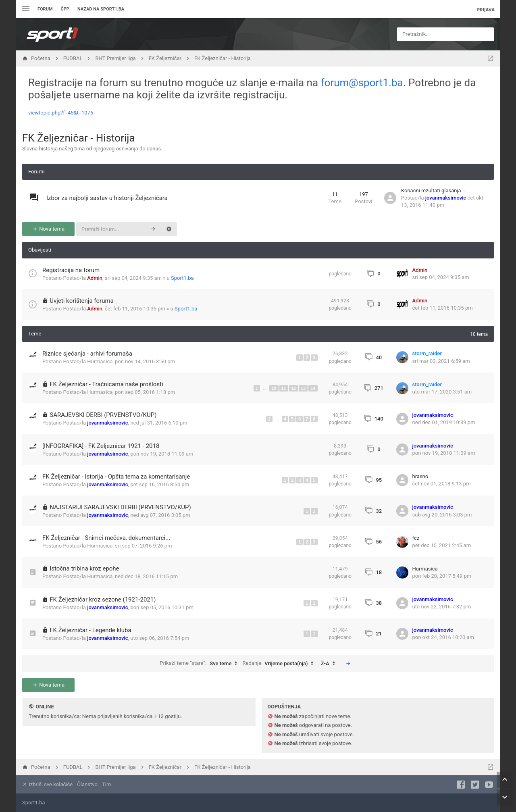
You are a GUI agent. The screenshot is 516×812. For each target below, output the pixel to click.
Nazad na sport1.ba (101, 9)
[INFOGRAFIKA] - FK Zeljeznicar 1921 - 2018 (101, 446)
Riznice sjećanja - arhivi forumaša (87, 354)
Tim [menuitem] (106, 784)
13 (303, 388)
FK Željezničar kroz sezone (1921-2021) (103, 600)
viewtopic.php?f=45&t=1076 (61, 113)
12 (293, 388)
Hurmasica (100, 361)
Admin (95, 278)
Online (45, 707)
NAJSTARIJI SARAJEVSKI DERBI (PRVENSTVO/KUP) (120, 507)
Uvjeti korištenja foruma (82, 301)
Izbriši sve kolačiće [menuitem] (47, 784)
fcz (416, 538)
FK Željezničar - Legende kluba (90, 630)
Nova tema (48, 229)
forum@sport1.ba (362, 83)
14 (313, 388)
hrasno (420, 476)
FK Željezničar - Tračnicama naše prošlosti (106, 384)
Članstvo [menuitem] (87, 784)
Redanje (280, 664)
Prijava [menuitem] (486, 9)
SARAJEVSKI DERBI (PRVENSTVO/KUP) (103, 415)
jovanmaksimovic (446, 198)
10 (274, 388)
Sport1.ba (182, 278)
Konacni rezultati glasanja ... (434, 191)
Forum (45, 9)
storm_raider (427, 353)
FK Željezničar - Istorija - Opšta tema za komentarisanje (116, 477)
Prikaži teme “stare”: (200, 664)
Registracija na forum (71, 270)
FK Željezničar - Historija (79, 138)
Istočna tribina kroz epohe (84, 568)
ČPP (65, 9)
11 (284, 388)
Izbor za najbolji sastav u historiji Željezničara (107, 198)
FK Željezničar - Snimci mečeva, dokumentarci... (106, 538)
